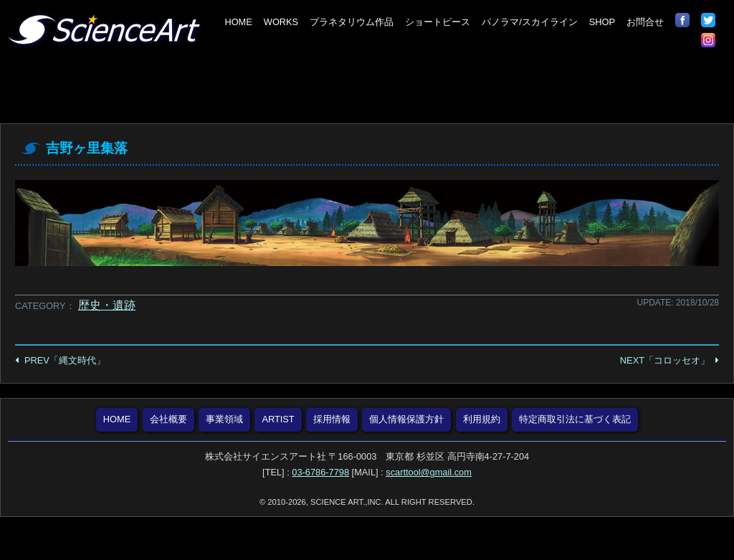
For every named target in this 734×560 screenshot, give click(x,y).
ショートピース (438, 22)
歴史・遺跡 (107, 305)
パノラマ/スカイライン (530, 22)
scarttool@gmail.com (429, 472)
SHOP (602, 22)
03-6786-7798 (320, 472)
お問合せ (645, 22)
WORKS (281, 22)
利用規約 (482, 419)
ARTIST (278, 419)
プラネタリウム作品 (352, 22)
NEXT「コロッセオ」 (665, 360)
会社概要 (168, 419)
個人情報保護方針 (406, 419)
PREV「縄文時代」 (65, 360)
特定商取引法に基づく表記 (575, 419)
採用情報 (332, 419)
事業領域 (224, 419)
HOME (238, 22)
